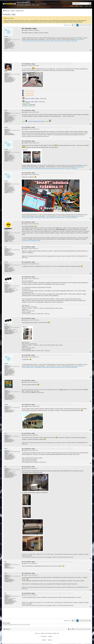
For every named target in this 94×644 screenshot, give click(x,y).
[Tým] (74, 629)
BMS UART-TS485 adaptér (71, 41)
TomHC (6, 37)
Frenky (6, 230)
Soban (6, 110)
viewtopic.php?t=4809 (36, 240)
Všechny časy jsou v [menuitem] (84, 629)
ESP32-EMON (38, 41)
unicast (6, 262)
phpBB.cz (50, 636)
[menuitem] (13, 11)
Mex (5, 562)
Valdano (6, 405)
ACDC (6, 449)
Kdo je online (6, 623)
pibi (5, 467)
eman (6, 247)
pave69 (6, 127)
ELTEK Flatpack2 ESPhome (28, 41)
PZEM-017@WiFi (46, 41)
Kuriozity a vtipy (9, 14)
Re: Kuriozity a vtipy (29, 28)
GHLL (6, 71)
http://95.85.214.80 (26, 240)
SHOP (76, 6)
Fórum (72, 6)
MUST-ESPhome (80, 39)
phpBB (42, 633)
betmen (6, 283)
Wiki (86, 6)
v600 (5, 389)
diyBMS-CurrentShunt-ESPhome (57, 41)
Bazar (81, 6)
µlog (90, 6)
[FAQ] (70, 629)
